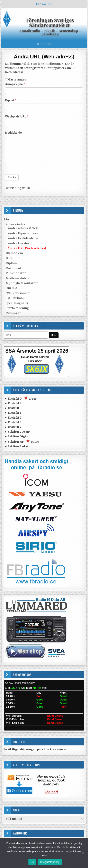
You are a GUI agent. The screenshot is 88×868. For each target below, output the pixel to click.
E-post (11, 100)
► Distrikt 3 (13, 408)
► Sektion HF (21, 441)
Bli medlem (14, 253)
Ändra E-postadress (23, 233)
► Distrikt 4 (13, 413)
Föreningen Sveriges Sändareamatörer (50, 22)
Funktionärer (16, 273)
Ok (32, 862)
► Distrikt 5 (13, 418)
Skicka (12, 177)
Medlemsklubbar (18, 278)
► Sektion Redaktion (19, 446)
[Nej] (83, 853)
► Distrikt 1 (13, 403)
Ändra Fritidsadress (23, 238)
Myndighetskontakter (22, 283)
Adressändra (15, 224)
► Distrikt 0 (20, 398)
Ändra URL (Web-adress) (44, 57)
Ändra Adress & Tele (23, 228)
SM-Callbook (15, 298)
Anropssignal (15, 84)
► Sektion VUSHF (17, 432)
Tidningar (13, 313)
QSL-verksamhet (18, 293)
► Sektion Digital (17, 436)
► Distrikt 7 (13, 427)
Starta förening (17, 308)
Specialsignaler (17, 303)
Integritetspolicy (50, 862)
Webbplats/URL (17, 116)
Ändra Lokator (19, 243)
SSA (6, 219)
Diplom (11, 263)
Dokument (14, 268)
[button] (41, 4)
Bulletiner (13, 258)
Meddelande (13, 133)
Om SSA (11, 288)
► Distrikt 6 (13, 422)
